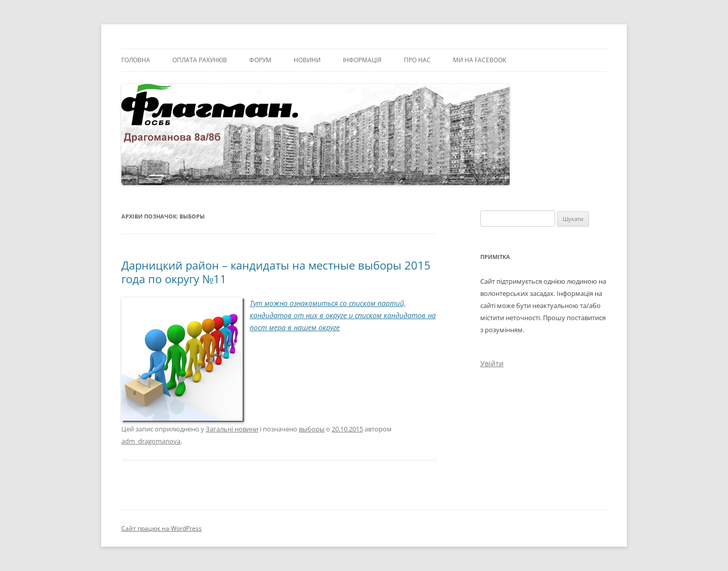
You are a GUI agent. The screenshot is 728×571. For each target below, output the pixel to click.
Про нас (417, 60)
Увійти (492, 363)
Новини (307, 60)
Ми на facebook (480, 60)
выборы (312, 429)
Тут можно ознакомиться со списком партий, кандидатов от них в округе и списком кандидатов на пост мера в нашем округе (343, 315)
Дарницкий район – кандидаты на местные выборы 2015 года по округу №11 (276, 272)
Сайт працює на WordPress (162, 528)
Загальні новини (232, 429)
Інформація (362, 60)
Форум (260, 60)
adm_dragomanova (151, 441)
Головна (136, 60)
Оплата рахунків (200, 60)
